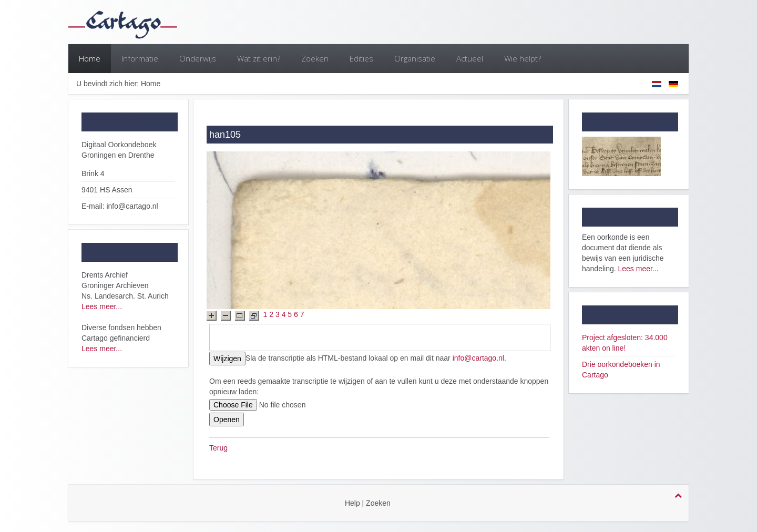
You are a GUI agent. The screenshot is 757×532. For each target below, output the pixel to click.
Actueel (470, 58)
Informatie (140, 58)
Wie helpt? (523, 58)
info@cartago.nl (478, 358)
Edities (361, 58)
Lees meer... (102, 306)
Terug (218, 448)
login (404, 503)
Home (90, 58)
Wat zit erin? (259, 58)
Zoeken (315, 58)
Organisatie (415, 58)
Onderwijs (198, 58)
